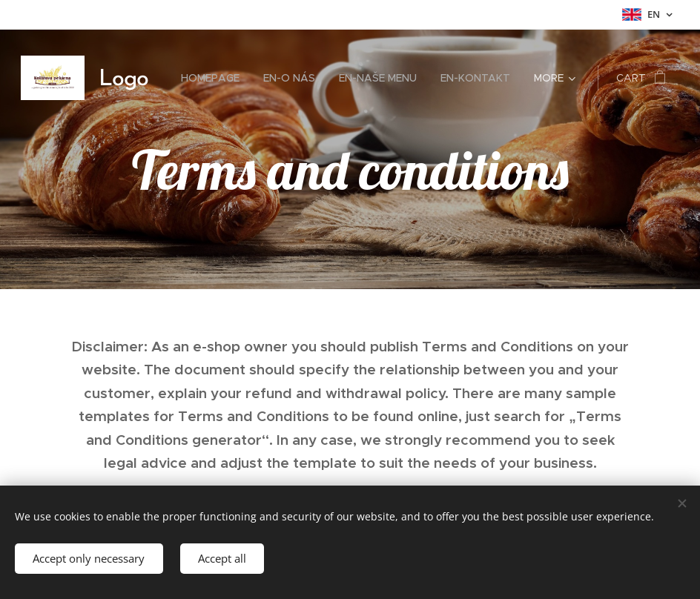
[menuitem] (214, 78)
